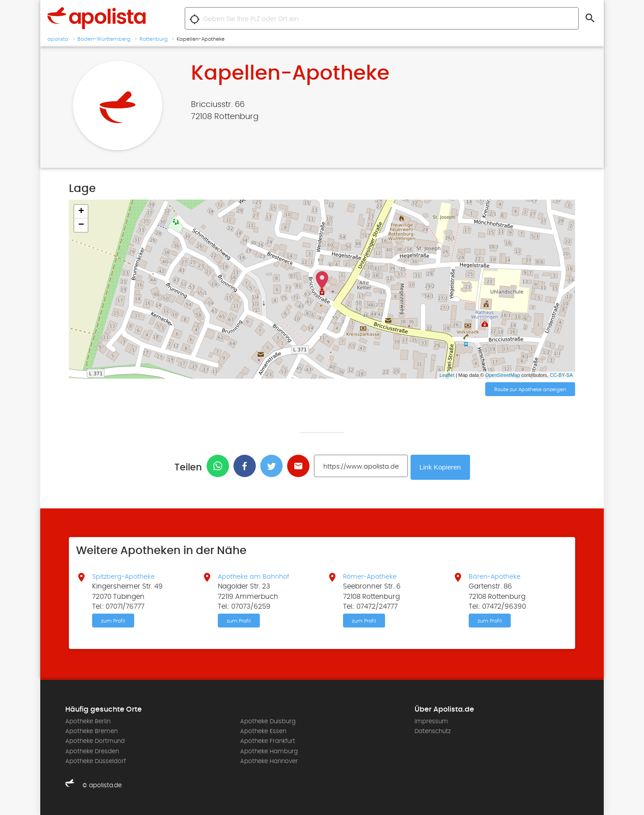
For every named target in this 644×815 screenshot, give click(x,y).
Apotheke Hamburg (269, 751)
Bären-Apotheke (496, 575)
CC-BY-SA (561, 375)
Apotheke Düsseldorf (95, 761)
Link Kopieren (441, 466)
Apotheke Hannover (269, 761)
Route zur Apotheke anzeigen (530, 390)
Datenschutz (433, 731)
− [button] (81, 225)
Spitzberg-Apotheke (125, 575)
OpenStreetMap (503, 375)
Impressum (431, 721)
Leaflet (447, 375)
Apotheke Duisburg (268, 721)
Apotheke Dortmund (95, 741)
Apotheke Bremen (91, 731)
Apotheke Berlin (88, 721)
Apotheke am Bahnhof (255, 575)
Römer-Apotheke (372, 575)
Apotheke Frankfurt (268, 741)
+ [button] (81, 212)
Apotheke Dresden (92, 751)
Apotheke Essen (263, 731)
